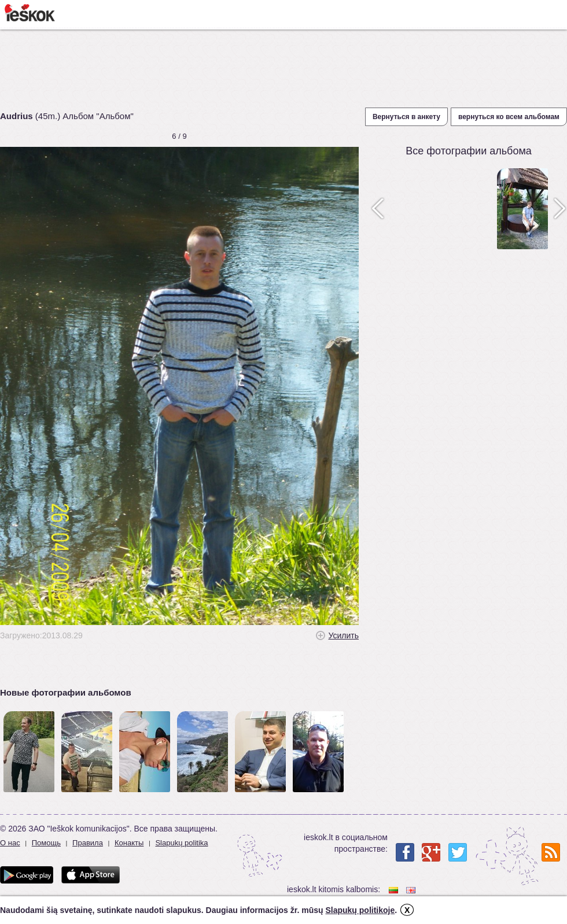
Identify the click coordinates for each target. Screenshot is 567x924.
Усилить (344, 635)
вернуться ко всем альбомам (509, 117)
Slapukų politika (181, 843)
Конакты (129, 843)
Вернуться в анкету (406, 117)
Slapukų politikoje (360, 910)
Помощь (46, 843)
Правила (88, 843)
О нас (10, 843)
